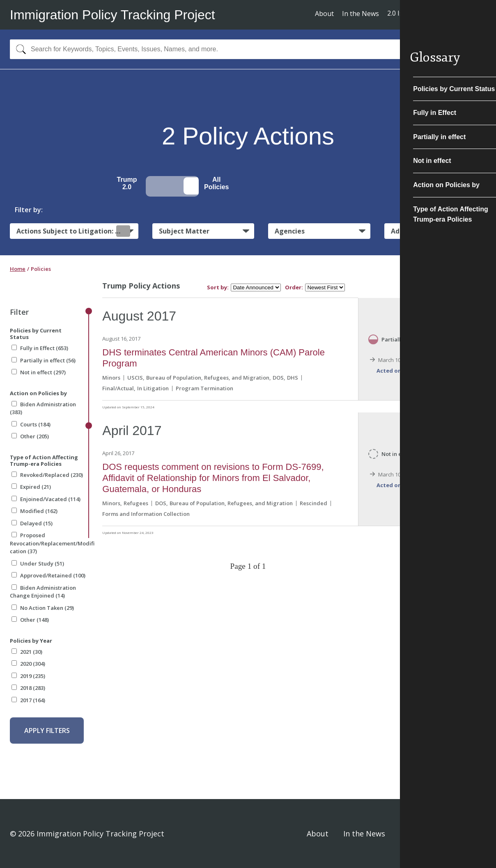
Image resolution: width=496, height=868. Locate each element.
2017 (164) (28, 700)
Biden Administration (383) (43, 408)
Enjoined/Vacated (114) (46, 499)
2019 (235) (28, 676)
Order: (294, 287)
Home (18, 269)
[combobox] (248, 49)
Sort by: (218, 287)
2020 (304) (28, 664)
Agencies (290, 231)
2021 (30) (27, 652)
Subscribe (456, 14)
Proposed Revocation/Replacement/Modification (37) (52, 543)
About (324, 14)
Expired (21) (31, 487)
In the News (361, 14)
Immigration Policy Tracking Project (113, 15)
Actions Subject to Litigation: (73, 231)
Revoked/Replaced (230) (47, 475)
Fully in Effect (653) (40, 348)
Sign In (474, 834)
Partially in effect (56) (44, 360)
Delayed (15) (32, 523)
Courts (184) (31, 424)
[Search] (19, 49)
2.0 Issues (402, 13)
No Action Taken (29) (43, 608)
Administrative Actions (429, 231)
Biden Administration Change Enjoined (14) (43, 592)
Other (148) (30, 620)
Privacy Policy (424, 834)
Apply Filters (47, 731)
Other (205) (30, 436)
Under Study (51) (38, 563)
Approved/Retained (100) (48, 575)
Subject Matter (184, 231)
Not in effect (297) (39, 372)
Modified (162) (34, 511)
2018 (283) (28, 688)
